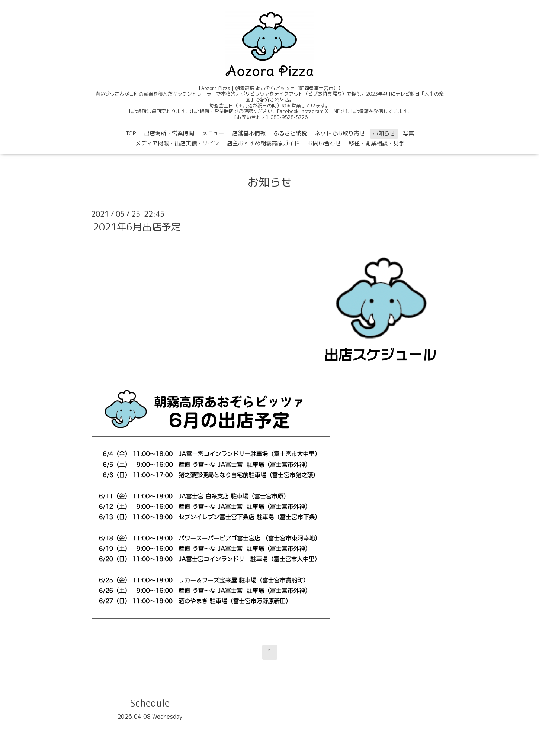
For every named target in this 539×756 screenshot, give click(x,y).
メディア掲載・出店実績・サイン (177, 143)
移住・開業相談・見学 (376, 143)
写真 (408, 133)
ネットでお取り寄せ (340, 133)
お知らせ (384, 133)
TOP (131, 133)
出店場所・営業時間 (169, 133)
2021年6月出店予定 (137, 227)
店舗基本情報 (249, 133)
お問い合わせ (324, 143)
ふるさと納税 (290, 133)
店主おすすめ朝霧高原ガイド (263, 143)
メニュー (213, 133)
